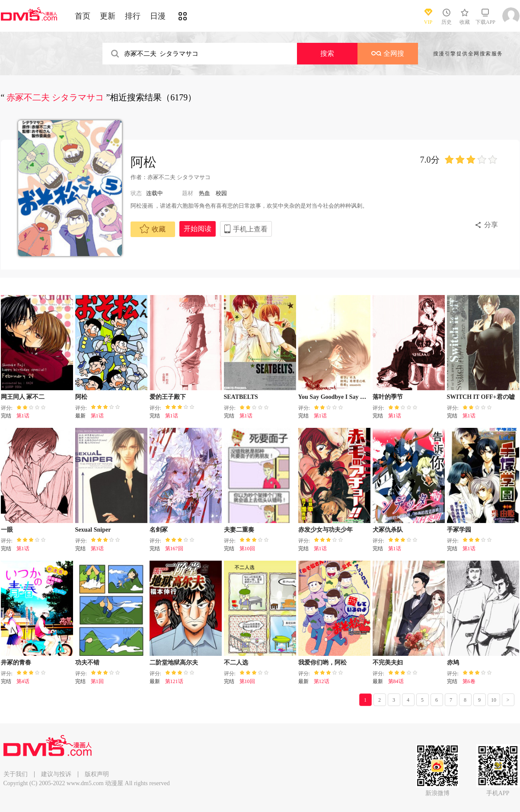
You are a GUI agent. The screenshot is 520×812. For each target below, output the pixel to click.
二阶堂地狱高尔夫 (174, 663)
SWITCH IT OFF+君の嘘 (481, 397)
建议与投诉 (56, 774)
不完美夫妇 (388, 663)
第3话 (97, 549)
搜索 (327, 53)
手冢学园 (459, 530)
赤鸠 (453, 663)
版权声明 (97, 774)
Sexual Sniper (93, 530)
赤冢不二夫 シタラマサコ (180, 177)
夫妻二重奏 (239, 530)
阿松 (144, 162)
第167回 (174, 549)
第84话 (396, 681)
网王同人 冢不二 (23, 397)
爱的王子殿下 (168, 397)
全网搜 (388, 53)
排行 (133, 16)
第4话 (23, 681)
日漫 (158, 16)
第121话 (174, 681)
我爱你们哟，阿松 (322, 663)
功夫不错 (87, 663)
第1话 (23, 416)
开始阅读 (198, 229)
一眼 (7, 530)
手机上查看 (250, 229)
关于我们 (16, 774)
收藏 (153, 229)
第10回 (247, 549)
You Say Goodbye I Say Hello (336, 397)
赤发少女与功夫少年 (325, 530)
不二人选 (236, 663)
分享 (491, 225)
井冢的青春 (16, 663)
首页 (83, 16)
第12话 (322, 681)
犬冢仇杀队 (388, 530)
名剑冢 (159, 530)
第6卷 (469, 681)
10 (494, 700)
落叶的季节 (388, 397)
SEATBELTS (241, 397)
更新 (108, 16)
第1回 (97, 681)
